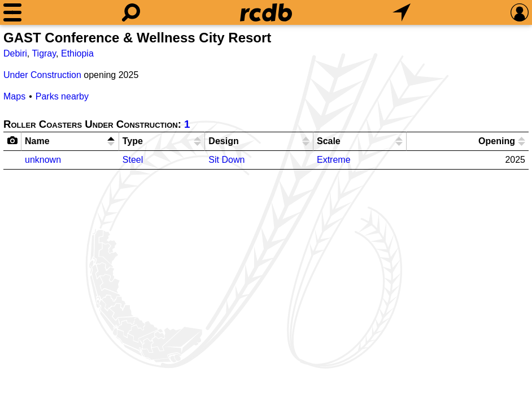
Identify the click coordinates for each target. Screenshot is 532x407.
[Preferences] (520, 12)
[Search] (131, 12)
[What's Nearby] (402, 12)
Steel (133, 160)
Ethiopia (77, 53)
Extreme (334, 160)
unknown (43, 160)
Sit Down (226, 160)
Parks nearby (62, 96)
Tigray (44, 53)
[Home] (266, 12)
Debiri (15, 53)
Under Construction (42, 75)
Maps (14, 96)
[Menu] (12, 12)
